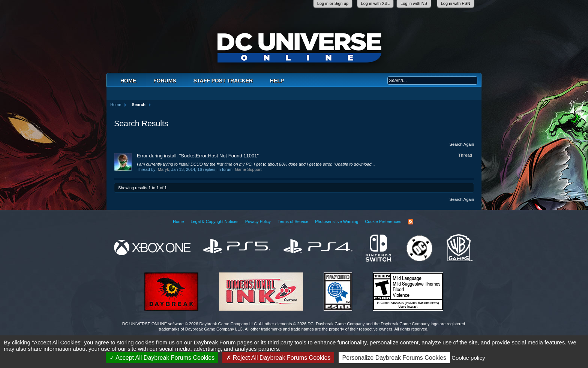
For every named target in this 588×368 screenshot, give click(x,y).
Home (128, 81)
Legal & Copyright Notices (214, 221)
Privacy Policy (258, 221)
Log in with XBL (375, 3)
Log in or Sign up (333, 3)
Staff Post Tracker (223, 81)
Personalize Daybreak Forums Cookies (394, 358)
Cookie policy (468, 358)
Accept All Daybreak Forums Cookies (162, 358)
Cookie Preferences (383, 221)
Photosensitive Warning (337, 221)
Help (277, 81)
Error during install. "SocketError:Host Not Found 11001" (198, 156)
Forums (165, 81)
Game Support (248, 169)
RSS (411, 222)
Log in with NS (414, 3)
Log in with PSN (456, 3)
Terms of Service (293, 221)
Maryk (163, 169)
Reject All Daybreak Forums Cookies (278, 358)
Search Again (462, 144)
